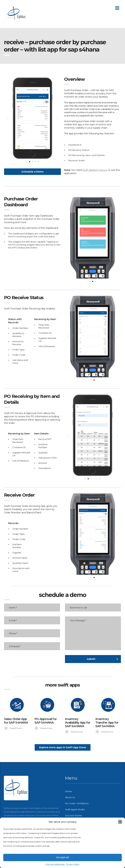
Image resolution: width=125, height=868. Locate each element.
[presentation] (35, 661)
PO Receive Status (79, 150)
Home (68, 791)
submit (102, 659)
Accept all (63, 857)
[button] (120, 822)
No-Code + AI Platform (77, 803)
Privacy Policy (73, 864)
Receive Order (77, 160)
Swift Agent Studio (75, 809)
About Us (70, 797)
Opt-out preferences (55, 864)
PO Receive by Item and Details (87, 155)
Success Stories (73, 815)
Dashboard (75, 145)
